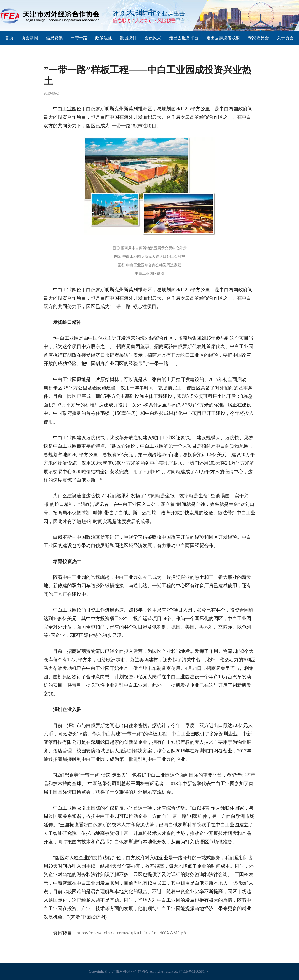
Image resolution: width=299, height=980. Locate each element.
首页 (9, 38)
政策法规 (104, 38)
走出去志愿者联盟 (223, 38)
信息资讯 (54, 38)
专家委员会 (258, 38)
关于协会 (285, 38)
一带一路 (79, 38)
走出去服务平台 (184, 38)
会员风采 (153, 38)
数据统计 (128, 38)
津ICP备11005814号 (194, 971)
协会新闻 (30, 38)
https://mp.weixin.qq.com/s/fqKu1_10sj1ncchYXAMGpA (132, 933)
